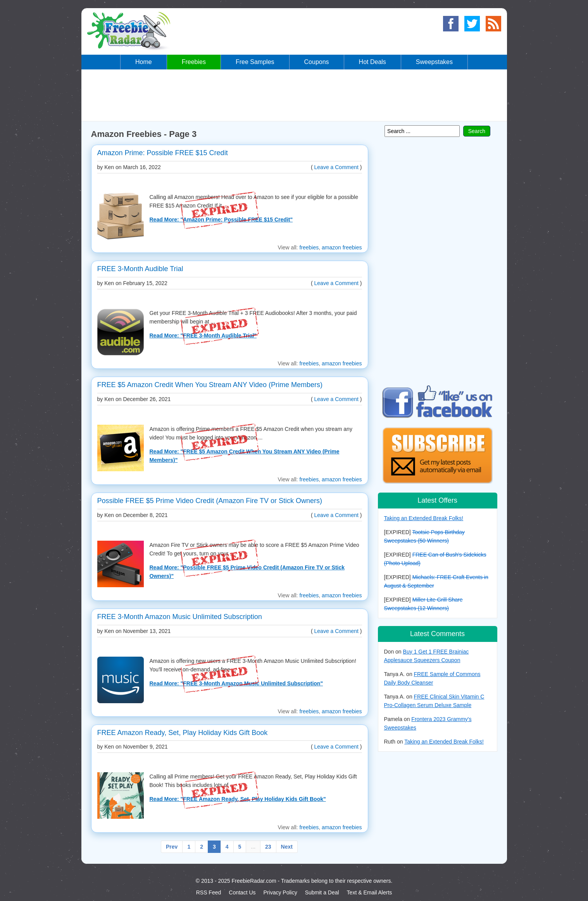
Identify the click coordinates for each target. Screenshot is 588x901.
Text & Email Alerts (370, 892)
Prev (172, 847)
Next (287, 847)
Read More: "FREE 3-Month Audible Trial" (203, 335)
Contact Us (242, 892)
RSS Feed (209, 892)
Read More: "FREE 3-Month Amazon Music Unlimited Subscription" (236, 683)
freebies (309, 247)
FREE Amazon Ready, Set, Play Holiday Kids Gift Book (183, 733)
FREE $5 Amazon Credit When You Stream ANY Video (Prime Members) (210, 385)
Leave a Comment (336, 167)
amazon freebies (342, 247)
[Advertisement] (294, 95)
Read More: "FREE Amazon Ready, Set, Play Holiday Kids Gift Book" (238, 799)
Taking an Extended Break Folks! (424, 518)
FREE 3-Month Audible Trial (140, 269)
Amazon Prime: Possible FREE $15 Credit (163, 153)
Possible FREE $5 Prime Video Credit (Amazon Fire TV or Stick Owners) (210, 501)
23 (268, 847)
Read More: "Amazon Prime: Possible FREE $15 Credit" (221, 220)
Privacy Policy (280, 892)
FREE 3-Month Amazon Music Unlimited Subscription (180, 617)
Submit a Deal (322, 892)
